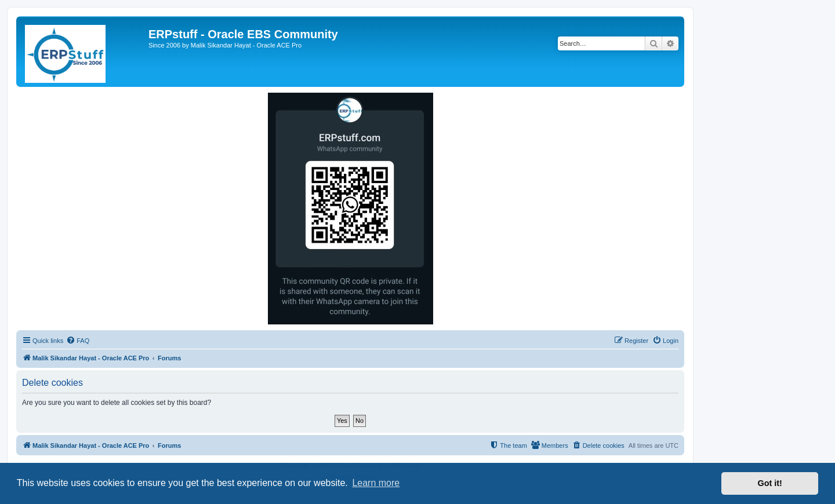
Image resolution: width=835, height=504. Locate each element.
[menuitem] (78, 341)
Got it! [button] (770, 483)
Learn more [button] (376, 483)
